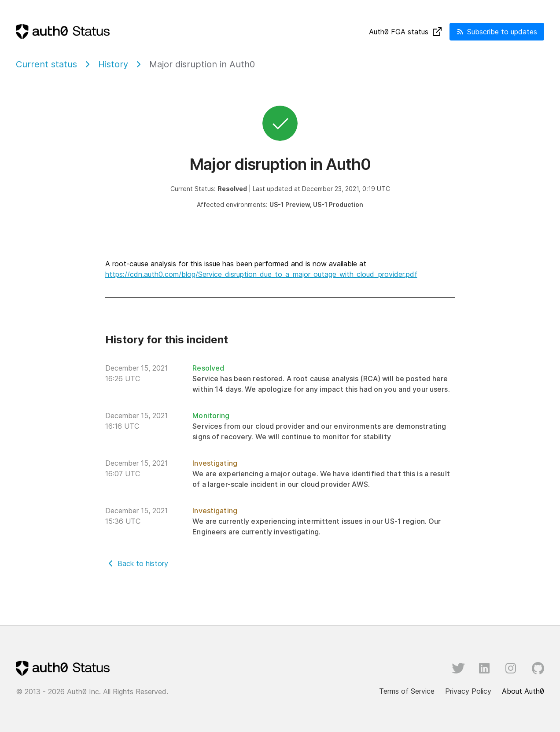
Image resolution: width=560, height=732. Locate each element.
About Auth (523, 691)
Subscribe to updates (497, 32)
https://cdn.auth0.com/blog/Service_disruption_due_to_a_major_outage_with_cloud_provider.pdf (261, 274)
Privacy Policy (468, 691)
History (113, 64)
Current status (46, 64)
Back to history (143, 563)
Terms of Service (407, 691)
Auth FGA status (406, 32)
